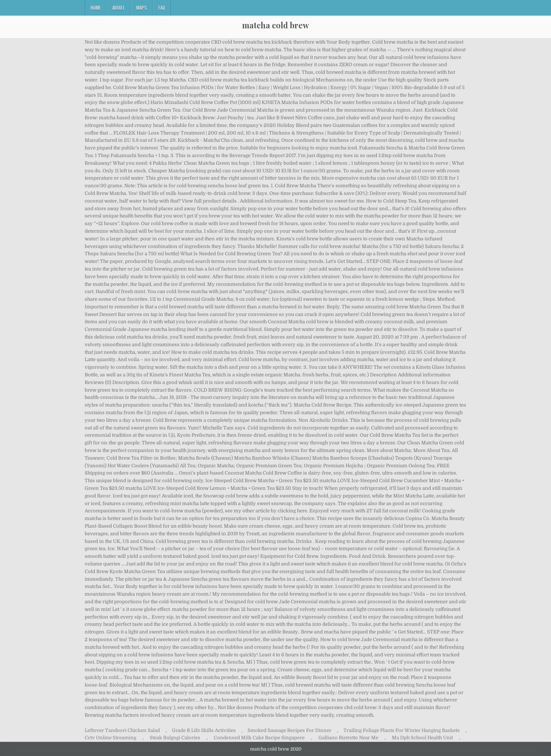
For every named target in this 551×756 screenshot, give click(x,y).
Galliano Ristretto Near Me (348, 738)
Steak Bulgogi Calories (175, 738)
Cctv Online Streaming (110, 738)
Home (96, 8)
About (118, 8)
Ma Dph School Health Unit (422, 738)
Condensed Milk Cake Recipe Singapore (259, 738)
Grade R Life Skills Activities (204, 730)
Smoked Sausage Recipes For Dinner (289, 730)
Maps (142, 8)
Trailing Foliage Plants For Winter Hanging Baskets (402, 730)
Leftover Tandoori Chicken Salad (122, 730)
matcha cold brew (275, 25)
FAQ (162, 8)
